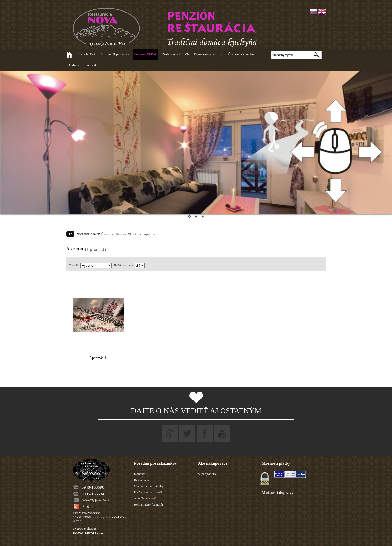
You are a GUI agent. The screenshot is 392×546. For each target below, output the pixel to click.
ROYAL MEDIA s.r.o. (88, 533)
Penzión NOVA (145, 54)
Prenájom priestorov (209, 54)
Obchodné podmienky (149, 486)
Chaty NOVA (86, 54)
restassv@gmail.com (95, 500)
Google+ (87, 506)
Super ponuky (207, 474)
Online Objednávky (115, 54)
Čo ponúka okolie (241, 54)
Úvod (105, 234)
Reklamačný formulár (149, 504)
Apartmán (151, 234)
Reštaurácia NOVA (175, 54)
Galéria (74, 65)
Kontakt (90, 65)
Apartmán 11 (99, 358)
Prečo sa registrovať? (148, 492)
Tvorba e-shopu (84, 528)
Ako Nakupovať (145, 498)
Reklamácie (142, 480)
